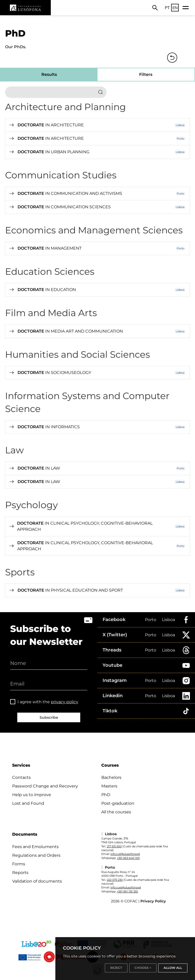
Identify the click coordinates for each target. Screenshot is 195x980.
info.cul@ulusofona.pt (125, 854)
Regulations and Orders (36, 855)
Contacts (21, 777)
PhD (106, 795)
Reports (20, 873)
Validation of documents (37, 881)
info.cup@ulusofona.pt (126, 887)
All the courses (116, 812)
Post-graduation (118, 803)
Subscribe (49, 717)
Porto (151, 620)
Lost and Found (28, 803)
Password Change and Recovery (45, 786)
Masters (109, 786)
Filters (146, 74)
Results (49, 74)
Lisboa (168, 620)
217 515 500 (114, 846)
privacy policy (64, 702)
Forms (19, 864)
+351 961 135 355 (127, 891)
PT (167, 8)
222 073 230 (115, 880)
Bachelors (111, 777)
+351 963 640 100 (128, 858)
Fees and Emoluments (35, 847)
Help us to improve (32, 795)
